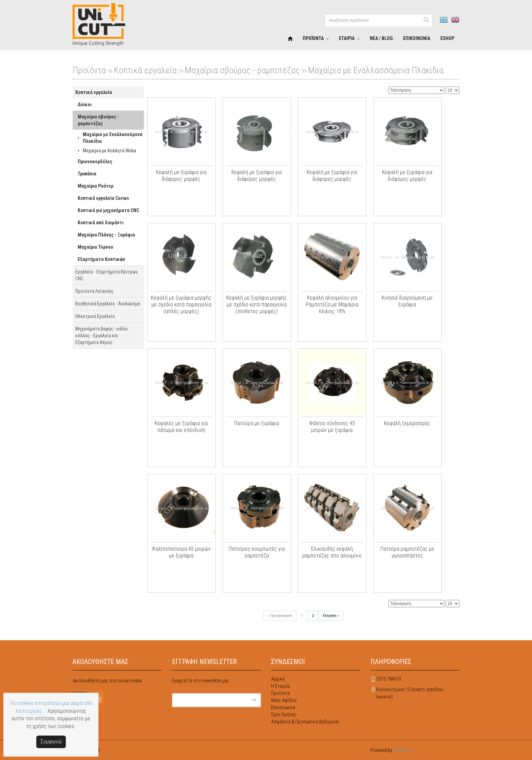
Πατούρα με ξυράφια (256, 423)
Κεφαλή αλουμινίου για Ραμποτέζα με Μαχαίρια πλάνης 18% (332, 305)
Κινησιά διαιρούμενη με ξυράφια (407, 301)
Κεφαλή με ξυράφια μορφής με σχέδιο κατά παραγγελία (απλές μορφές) (181, 305)
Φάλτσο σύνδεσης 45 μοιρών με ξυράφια (332, 427)
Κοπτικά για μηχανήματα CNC (108, 210)
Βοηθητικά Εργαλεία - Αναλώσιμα (108, 304)
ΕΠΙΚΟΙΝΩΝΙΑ (417, 38)
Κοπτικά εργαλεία (145, 70)
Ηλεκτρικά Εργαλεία (95, 316)
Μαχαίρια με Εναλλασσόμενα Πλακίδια (376, 70)
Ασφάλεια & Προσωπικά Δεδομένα (305, 722)
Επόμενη (331, 616)
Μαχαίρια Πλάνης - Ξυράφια (106, 235)
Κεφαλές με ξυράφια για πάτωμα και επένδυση (181, 427)
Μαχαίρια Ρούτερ (96, 186)
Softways (402, 750)
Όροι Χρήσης (284, 715)
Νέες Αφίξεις (284, 700)
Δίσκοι (85, 104)
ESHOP (447, 38)
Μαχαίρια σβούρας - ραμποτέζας (242, 70)
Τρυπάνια (87, 174)
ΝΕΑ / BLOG (381, 38)
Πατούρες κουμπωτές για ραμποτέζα (257, 552)
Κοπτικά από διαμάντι (101, 223)
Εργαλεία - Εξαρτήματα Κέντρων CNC (107, 275)
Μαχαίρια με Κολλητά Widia (109, 151)
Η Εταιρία (280, 686)
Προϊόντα (280, 693)
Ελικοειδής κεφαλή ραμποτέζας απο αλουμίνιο (332, 552)
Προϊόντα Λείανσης (94, 291)
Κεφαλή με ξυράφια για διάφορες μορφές (181, 176)
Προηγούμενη (280, 616)
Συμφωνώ (51, 742)
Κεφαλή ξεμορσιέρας (407, 423)
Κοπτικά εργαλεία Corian (103, 198)
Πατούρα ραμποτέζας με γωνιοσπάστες (407, 552)
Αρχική (278, 679)
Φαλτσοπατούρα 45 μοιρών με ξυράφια (181, 552)
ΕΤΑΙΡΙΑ (347, 38)
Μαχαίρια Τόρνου (95, 247)
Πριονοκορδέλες (95, 161)
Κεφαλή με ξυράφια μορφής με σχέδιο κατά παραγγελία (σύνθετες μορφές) (256, 305)
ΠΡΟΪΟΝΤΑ (313, 38)
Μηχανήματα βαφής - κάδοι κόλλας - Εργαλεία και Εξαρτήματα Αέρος (102, 336)
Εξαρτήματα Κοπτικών (101, 259)
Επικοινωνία (283, 707)
